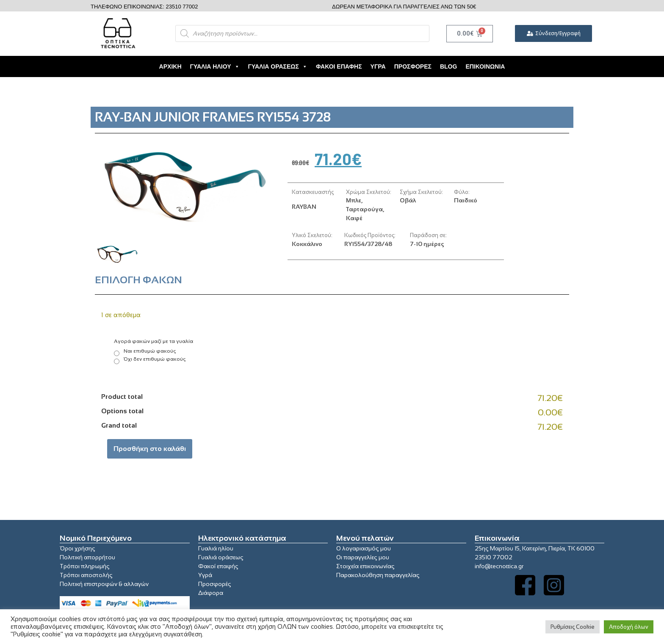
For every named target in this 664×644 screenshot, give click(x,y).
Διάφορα (211, 593)
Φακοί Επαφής (339, 66)
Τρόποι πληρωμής (85, 566)
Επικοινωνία (485, 66)
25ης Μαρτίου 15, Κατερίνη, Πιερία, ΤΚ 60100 (535, 548)
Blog (448, 66)
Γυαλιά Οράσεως (278, 66)
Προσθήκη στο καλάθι (150, 449)
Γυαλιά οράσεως (221, 557)
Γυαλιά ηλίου (216, 548)
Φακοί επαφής (218, 566)
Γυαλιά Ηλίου (215, 66)
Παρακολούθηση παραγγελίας (378, 575)
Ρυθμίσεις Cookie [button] (573, 627)
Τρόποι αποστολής (86, 575)
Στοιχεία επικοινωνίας (365, 566)
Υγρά (378, 66)
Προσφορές (413, 66)
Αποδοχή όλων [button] (629, 627)
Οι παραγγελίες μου (363, 557)
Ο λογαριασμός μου (364, 548)
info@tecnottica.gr (499, 566)
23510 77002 (494, 557)
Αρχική (170, 66)
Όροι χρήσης (77, 548)
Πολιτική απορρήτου (87, 557)
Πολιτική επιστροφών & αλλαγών (104, 584)
